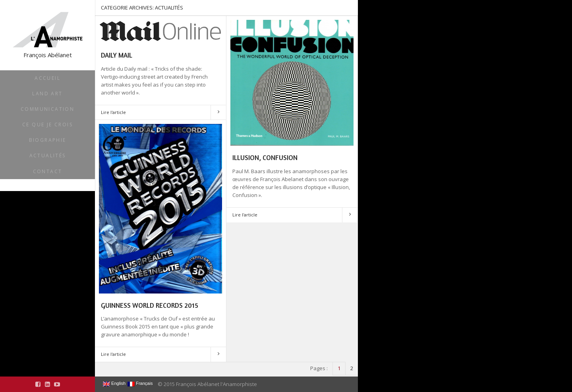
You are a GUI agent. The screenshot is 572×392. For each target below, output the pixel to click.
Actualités (48, 155)
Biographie (48, 140)
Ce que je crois (47, 125)
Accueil (47, 78)
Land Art (47, 94)
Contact (48, 171)
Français (140, 384)
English (114, 384)
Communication (47, 109)
